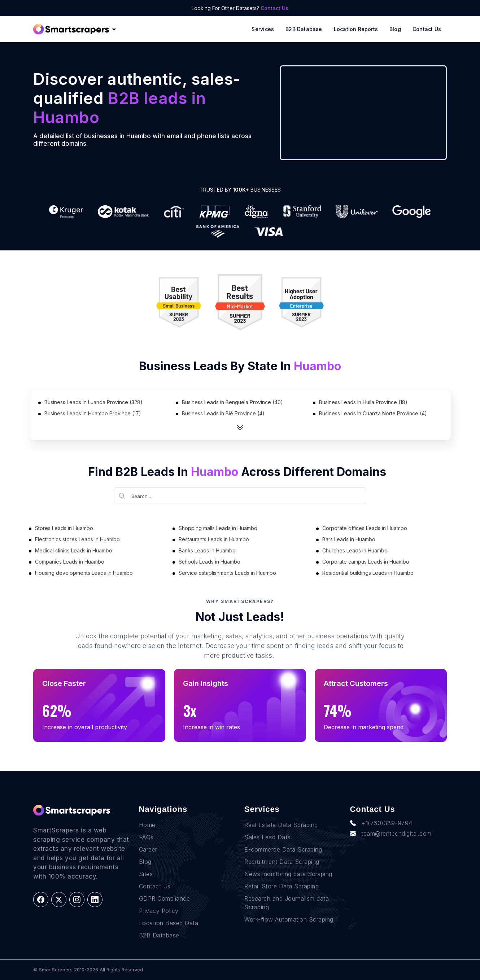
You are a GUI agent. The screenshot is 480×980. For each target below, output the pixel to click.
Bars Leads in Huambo (349, 539)
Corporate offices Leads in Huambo (365, 528)
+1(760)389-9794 (381, 823)
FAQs (146, 837)
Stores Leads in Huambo (64, 528)
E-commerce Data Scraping (283, 849)
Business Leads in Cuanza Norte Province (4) (373, 413)
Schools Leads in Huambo (210, 562)
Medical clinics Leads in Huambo (74, 550)
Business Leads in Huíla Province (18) (363, 402)
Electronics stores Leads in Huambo (77, 539)
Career (148, 849)
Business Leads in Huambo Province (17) (93, 413)
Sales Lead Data (268, 837)
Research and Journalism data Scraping (287, 903)
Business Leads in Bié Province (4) (223, 413)
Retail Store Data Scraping (282, 886)
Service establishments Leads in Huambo (227, 573)
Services (263, 29)
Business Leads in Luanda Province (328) (93, 402)
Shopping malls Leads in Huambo (218, 528)
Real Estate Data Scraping (281, 825)
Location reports (356, 29)
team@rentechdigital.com (391, 834)
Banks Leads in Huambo (207, 550)
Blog (395, 29)
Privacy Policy (159, 911)
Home (147, 825)
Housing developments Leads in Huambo (84, 573)
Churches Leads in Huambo (355, 550)
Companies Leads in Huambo (70, 562)
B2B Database (304, 29)
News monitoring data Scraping (288, 874)
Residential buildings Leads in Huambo (368, 573)
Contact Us (274, 8)
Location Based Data (169, 923)
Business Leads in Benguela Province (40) (232, 402)
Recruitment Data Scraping (282, 862)
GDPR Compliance (165, 898)
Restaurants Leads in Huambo (214, 539)
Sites (146, 874)
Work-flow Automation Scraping (289, 919)
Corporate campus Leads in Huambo (366, 562)
